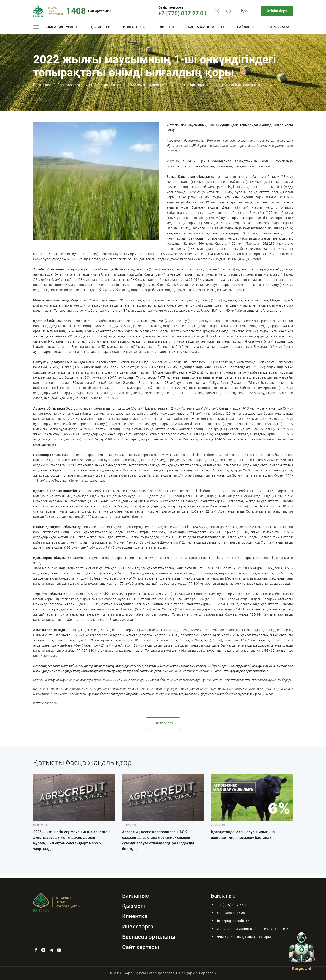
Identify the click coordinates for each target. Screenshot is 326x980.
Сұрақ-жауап (280, 27)
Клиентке (166, 27)
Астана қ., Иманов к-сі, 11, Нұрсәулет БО (253, 929)
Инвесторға (134, 27)
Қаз (246, 11)
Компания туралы (61, 27)
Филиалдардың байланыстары (244, 937)
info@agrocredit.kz (233, 921)
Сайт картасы (141, 947)
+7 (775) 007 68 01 (233, 905)
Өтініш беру (277, 11)
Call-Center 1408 (231, 913)
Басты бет (42, 85)
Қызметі (133, 906)
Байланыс (246, 27)
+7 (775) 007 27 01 (182, 13)
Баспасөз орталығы (206, 27)
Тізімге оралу (163, 723)
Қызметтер (100, 27)
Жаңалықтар (110, 85)
